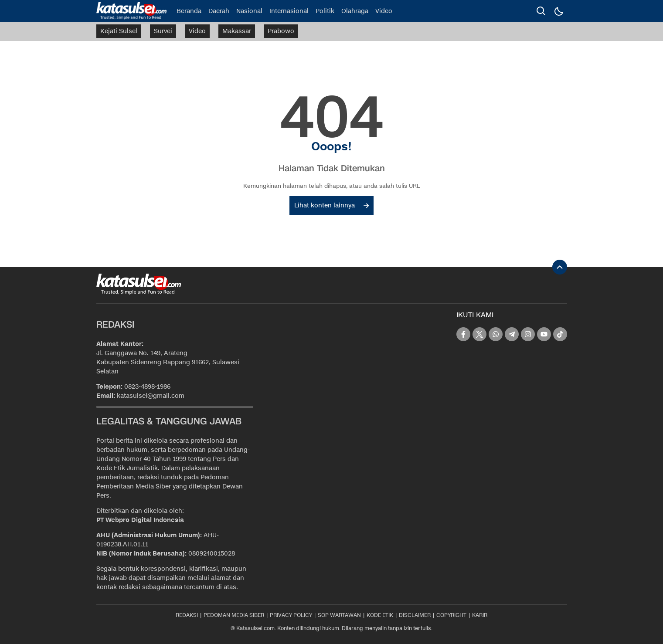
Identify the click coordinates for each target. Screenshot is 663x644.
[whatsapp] (496, 334)
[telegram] (512, 334)
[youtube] (544, 334)
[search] (541, 11)
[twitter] (479, 334)
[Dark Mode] (558, 11)
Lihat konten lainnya (331, 205)
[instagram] (528, 334)
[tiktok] (560, 334)
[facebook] (463, 334)
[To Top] (560, 267)
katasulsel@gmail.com (151, 396)
